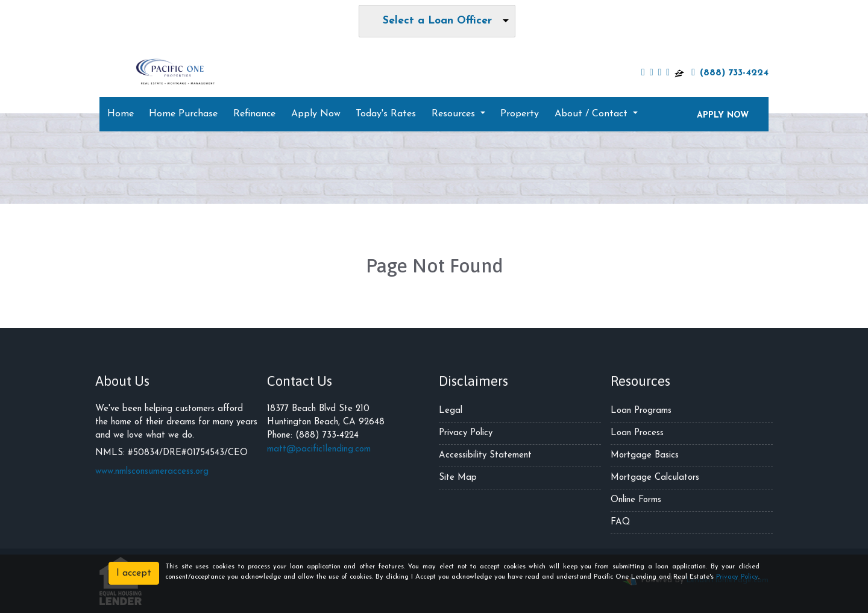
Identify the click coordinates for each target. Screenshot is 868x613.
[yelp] (668, 73)
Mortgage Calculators (655, 478)
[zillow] (679, 73)
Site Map (458, 478)
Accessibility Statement (485, 455)
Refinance (254, 114)
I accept (134, 573)
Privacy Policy (466, 433)
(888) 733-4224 (730, 73)
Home (121, 114)
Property (520, 114)
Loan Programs (641, 411)
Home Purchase (183, 114)
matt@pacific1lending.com (319, 449)
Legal (451, 411)
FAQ (620, 522)
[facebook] (643, 73)
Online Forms (636, 500)
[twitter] (652, 73)
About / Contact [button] (593, 114)
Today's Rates (386, 114)
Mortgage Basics (645, 455)
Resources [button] (455, 114)
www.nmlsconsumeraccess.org (152, 472)
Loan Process (637, 433)
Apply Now (316, 114)
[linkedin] (659, 73)
